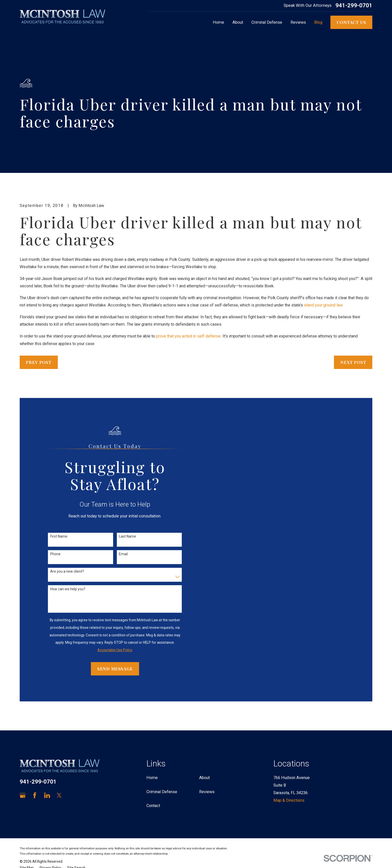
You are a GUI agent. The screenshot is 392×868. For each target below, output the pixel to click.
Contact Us (351, 22)
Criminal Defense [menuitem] (267, 22)
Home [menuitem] (218, 22)
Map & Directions (289, 800)
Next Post (353, 362)
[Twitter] (59, 795)
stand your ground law (323, 305)
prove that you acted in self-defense (188, 336)
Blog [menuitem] (318, 22)
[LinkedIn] (47, 795)
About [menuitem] (238, 22)
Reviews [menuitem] (298, 22)
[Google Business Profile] (23, 795)
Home (152, 778)
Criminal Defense (162, 792)
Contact (153, 806)
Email (123, 554)
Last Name (127, 536)
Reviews (207, 792)
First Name (59, 536)
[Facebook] (35, 795)
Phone (55, 554)
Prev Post (38, 362)
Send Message (115, 669)
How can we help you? (68, 589)
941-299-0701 (354, 6)
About (204, 778)
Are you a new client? (67, 571)
